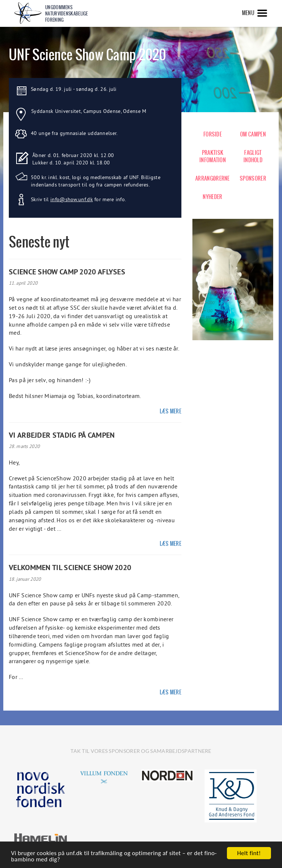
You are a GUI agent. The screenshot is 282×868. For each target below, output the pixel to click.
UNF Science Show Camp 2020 (88, 55)
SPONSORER (253, 178)
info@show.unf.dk (72, 199)
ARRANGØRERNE (213, 178)
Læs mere (171, 411)
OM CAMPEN (253, 134)
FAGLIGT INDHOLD (253, 156)
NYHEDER (212, 197)
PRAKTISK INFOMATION (213, 156)
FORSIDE (213, 134)
